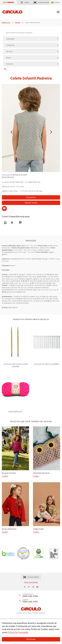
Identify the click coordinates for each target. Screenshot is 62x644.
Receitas (18, 23)
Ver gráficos (31, 197)
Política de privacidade (31, 582)
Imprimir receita (31, 203)
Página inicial (6, 23)
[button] (12, 131)
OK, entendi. (31, 639)
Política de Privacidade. (18, 632)
